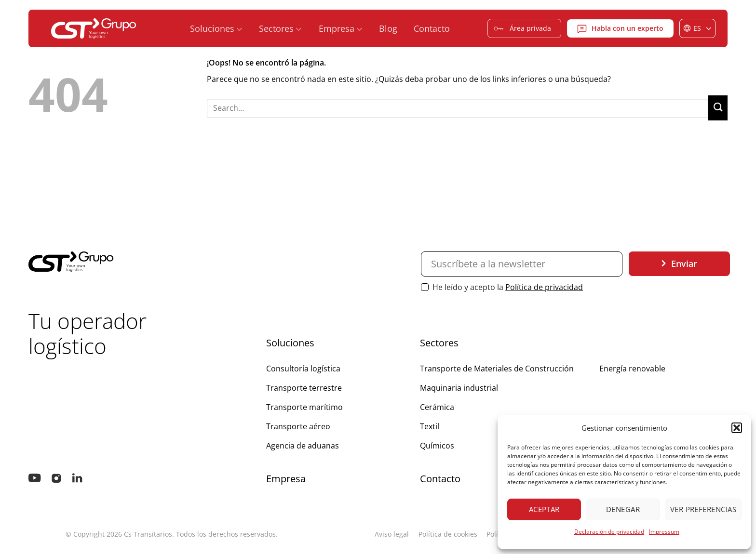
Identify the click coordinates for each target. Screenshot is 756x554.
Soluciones (216, 29)
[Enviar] (718, 108)
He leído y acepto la (502, 287)
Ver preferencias (703, 509)
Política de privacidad (544, 287)
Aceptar (544, 509)
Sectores (280, 29)
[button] (737, 428)
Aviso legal (392, 534)
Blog (388, 28)
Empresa (341, 29)
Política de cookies (448, 534)
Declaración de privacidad (609, 532)
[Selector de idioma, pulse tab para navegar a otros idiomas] (697, 28)
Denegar (623, 509)
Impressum (664, 532)
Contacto (432, 28)
